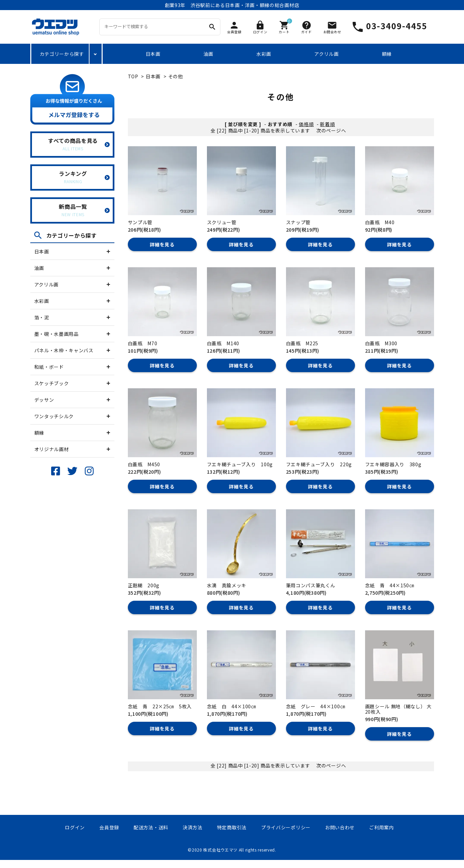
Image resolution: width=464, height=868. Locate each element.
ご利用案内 (382, 827)
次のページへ (331, 130)
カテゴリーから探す (62, 54)
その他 (176, 76)
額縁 (387, 54)
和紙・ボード (49, 367)
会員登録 (109, 827)
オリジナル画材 (52, 449)
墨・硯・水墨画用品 (57, 334)
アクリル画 (327, 54)
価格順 (306, 124)
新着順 (327, 124)
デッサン (44, 400)
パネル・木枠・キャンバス (64, 350)
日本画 (153, 54)
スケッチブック (52, 383)
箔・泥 (42, 317)
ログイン (75, 827)
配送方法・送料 (151, 827)
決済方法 (193, 827)
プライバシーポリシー (286, 827)
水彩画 (264, 54)
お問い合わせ (340, 827)
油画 (208, 54)
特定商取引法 (232, 827)
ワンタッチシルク (54, 416)
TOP (133, 76)
